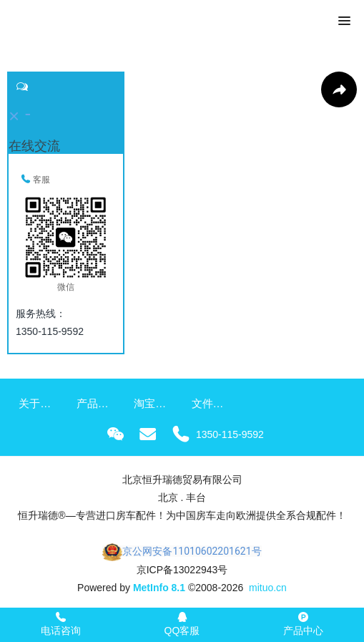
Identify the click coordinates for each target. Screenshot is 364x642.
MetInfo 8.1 (159, 588)
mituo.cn (268, 588)
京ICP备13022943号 (182, 570)
